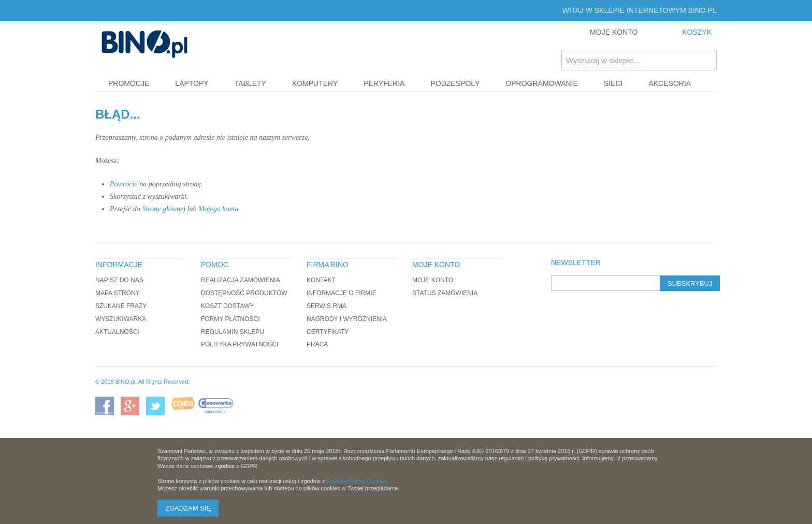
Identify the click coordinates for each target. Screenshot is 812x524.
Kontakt (321, 280)
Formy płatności (230, 319)
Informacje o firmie (342, 293)
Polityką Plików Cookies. (358, 481)
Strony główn (161, 209)
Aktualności (117, 332)
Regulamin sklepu (233, 332)
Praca (317, 344)
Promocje (129, 83)
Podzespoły (455, 83)
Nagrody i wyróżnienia (347, 319)
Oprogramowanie (542, 83)
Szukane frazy (121, 306)
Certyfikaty (328, 332)
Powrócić (124, 184)
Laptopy (192, 83)
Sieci (613, 83)
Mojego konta (218, 209)
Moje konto (433, 280)
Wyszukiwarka (121, 319)
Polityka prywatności (240, 344)
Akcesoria (670, 83)
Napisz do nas (119, 280)
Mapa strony (118, 293)
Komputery (315, 83)
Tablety (250, 83)
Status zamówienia (445, 293)
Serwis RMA (327, 306)
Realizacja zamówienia (241, 280)
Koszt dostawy (227, 306)
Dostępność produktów (244, 293)
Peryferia (384, 83)
